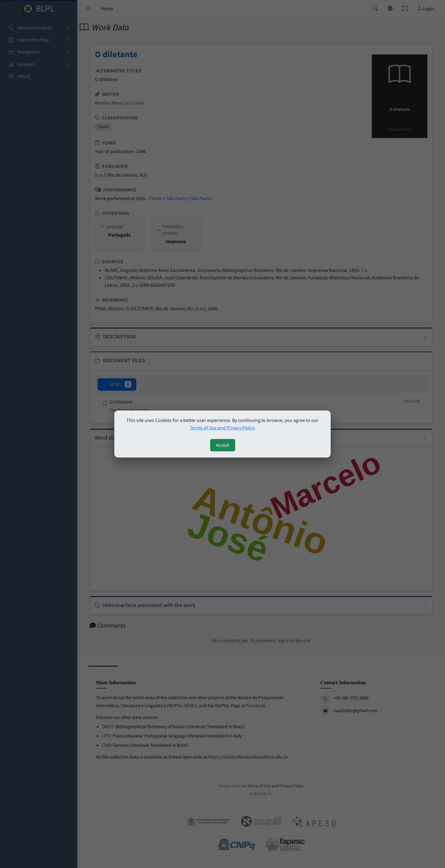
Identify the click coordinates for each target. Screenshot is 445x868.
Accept (223, 445)
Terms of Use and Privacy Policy (222, 428)
